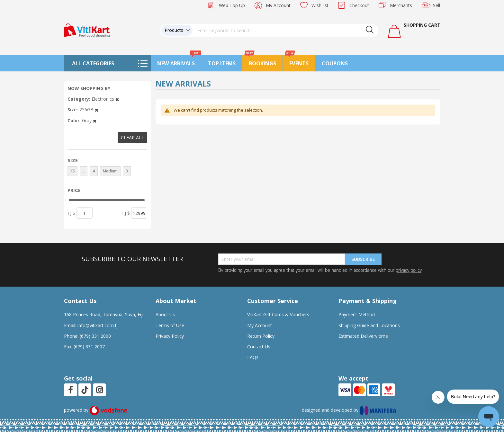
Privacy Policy (170, 336)
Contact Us (259, 347)
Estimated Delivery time (363, 336)
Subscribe (363, 259)
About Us (165, 314)
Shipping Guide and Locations (369, 325)
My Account (278, 5)
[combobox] (285, 30)
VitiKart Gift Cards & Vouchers (278, 314)
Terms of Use (170, 325)
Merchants (401, 5)
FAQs (253, 357)
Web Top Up (232, 5)
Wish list (320, 5)
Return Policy (261, 336)
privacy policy (409, 270)
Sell (437, 5)
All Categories (93, 63)
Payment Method (357, 314)
